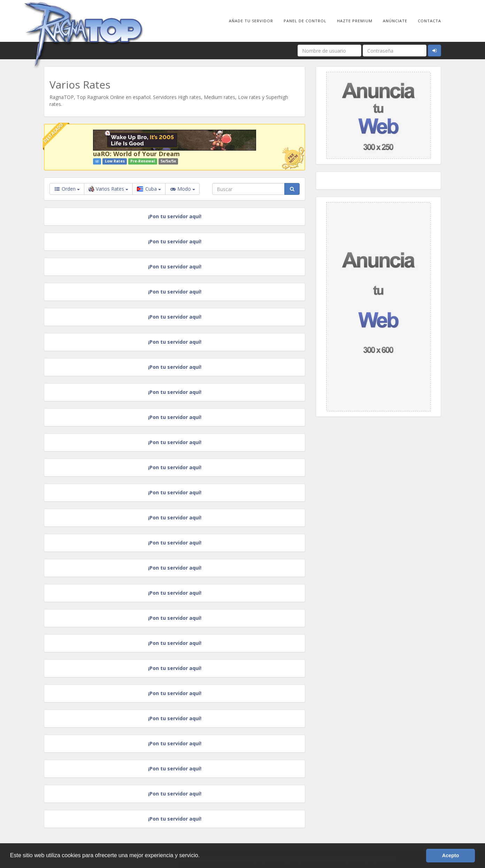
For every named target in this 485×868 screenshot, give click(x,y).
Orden (67, 189)
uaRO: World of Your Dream (136, 154)
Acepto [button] (451, 855)
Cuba (149, 189)
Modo (182, 189)
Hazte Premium (355, 21)
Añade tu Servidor (251, 21)
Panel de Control (305, 21)
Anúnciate (395, 21)
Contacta (429, 21)
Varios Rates (108, 189)
